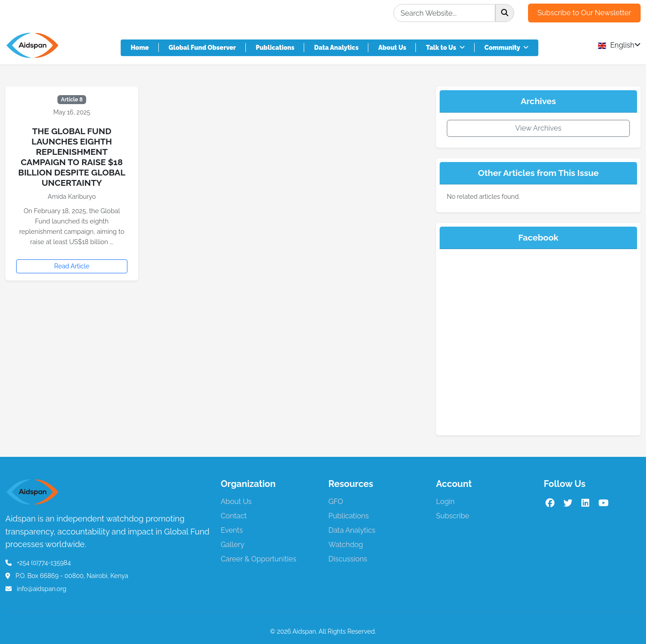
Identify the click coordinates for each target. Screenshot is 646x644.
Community (507, 48)
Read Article (72, 266)
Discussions (348, 559)
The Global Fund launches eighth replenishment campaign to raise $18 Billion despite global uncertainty (72, 157)
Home (140, 48)
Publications (275, 48)
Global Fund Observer (202, 48)
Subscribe (453, 516)
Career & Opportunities (258, 559)
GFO (336, 502)
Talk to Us (445, 48)
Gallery (233, 545)
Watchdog (346, 545)
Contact (234, 516)
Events (232, 530)
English (619, 45)
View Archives (539, 128)
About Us (392, 48)
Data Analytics (336, 48)
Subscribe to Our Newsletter (584, 13)
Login (445, 502)
